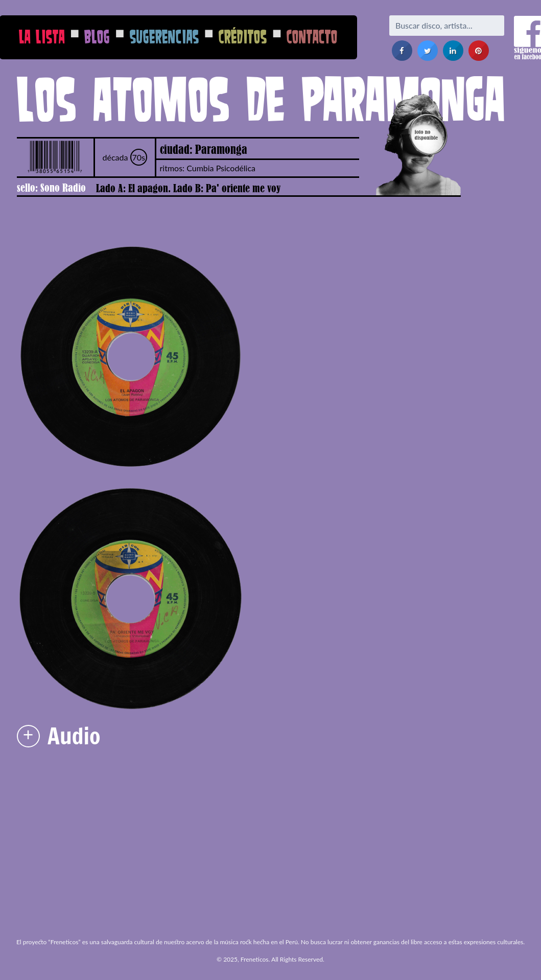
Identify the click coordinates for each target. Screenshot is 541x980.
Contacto (312, 37)
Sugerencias (164, 37)
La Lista (42, 37)
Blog (97, 37)
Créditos (243, 37)
